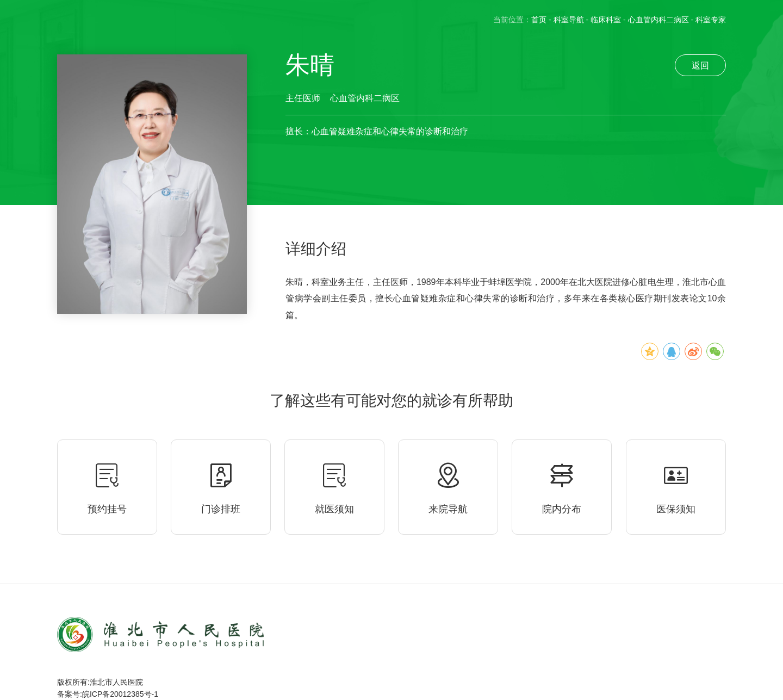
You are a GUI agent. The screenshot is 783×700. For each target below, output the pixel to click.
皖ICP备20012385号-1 (120, 694)
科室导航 (569, 20)
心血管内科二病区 (658, 20)
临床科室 (606, 20)
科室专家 (711, 20)
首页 (539, 20)
